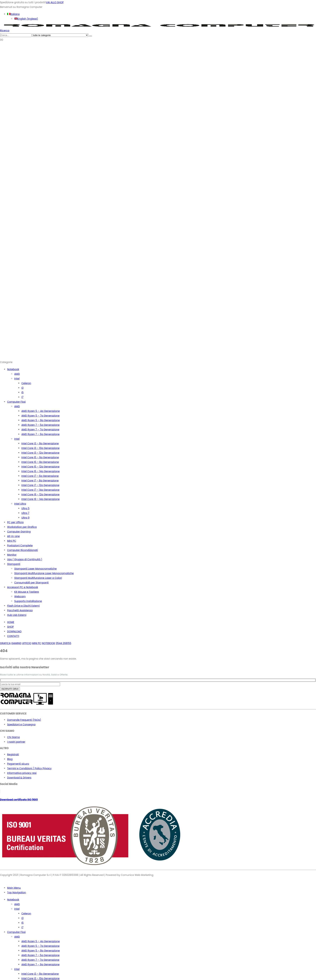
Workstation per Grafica (22, 527)
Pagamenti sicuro (18, 764)
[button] (5, 30)
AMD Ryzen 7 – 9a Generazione (40, 434)
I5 (22, 392)
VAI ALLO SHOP (55, 2)
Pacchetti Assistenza (20, 610)
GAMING (16, 643)
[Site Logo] (158, 26)
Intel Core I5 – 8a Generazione (40, 462)
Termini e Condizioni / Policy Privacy (29, 768)
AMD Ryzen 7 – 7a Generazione (40, 430)
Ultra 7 (25, 513)
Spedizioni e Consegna (21, 724)
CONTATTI (13, 636)
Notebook (13, 369)
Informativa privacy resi (22, 773)
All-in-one (13, 536)
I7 (22, 397)
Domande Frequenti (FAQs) (24, 720)
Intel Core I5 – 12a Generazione (40, 467)
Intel (17, 379)
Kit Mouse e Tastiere (27, 592)
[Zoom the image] (158, 700)
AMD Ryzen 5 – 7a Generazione (40, 416)
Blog (10, 759)
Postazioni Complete (20, 545)
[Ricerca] (90, 36)
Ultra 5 (25, 508)
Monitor (12, 555)
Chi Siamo (13, 737)
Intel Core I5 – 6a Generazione (40, 457)
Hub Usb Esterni (17, 615)
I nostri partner (16, 742)
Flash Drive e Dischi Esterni (23, 606)
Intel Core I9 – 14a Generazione (41, 499)
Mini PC (12, 541)
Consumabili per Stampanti (31, 583)
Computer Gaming (19, 532)
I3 (22, 388)
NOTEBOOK (49, 643)
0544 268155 (64, 643)
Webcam (20, 596)
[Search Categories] (60, 35)
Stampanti (14, 564)
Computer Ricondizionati (22, 550)
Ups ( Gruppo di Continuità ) (25, 559)
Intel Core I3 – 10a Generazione (40, 448)
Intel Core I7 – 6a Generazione (40, 476)
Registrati (13, 754)
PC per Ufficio (15, 522)
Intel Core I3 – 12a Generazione (40, 453)
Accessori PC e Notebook (23, 587)
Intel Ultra (20, 504)
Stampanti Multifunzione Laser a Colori (38, 578)
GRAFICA (5, 643)
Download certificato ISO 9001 (19, 800)
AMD (17, 374)
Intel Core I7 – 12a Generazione (40, 485)
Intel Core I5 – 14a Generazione (41, 471)
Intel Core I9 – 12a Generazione (40, 494)
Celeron (26, 383)
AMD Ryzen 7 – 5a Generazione (40, 425)
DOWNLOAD (14, 631)
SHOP (10, 627)
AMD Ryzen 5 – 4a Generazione (41, 411)
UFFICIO (27, 643)
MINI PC (37, 643)
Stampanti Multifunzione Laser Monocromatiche (44, 573)
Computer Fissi (16, 402)
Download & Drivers (19, 778)
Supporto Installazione (28, 601)
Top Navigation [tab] (17, 892)
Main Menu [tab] (14, 888)
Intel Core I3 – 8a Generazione (40, 443)
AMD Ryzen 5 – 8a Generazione (41, 420)
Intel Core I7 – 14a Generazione (40, 490)
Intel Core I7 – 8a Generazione (40, 481)
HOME (11, 622)
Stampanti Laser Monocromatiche (35, 569)
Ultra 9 (25, 518)
